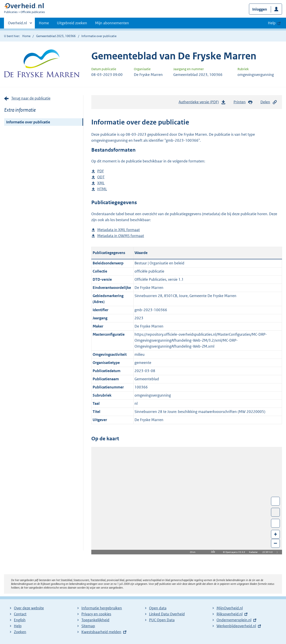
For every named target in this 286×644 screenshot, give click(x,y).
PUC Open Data (162, 620)
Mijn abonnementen (112, 23)
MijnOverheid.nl (230, 608)
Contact (20, 614)
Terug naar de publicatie (31, 98)
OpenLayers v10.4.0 (236, 552)
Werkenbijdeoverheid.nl (236, 626)
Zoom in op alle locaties (276, 523)
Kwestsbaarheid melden (101, 632)
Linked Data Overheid (167, 614)
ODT (101, 177)
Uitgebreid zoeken (72, 23)
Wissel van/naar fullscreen (276, 501)
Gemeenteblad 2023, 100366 (56, 36)
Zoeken (20, 632)
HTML (102, 189)
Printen (243, 102)
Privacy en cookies (96, 614)
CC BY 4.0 (269, 552)
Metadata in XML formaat (119, 230)
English (20, 620)
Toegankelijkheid (95, 620)
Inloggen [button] (260, 9)
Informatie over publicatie (28, 122)
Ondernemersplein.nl (234, 620)
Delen (269, 102)
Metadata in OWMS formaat (121, 236)
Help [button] (272, 23)
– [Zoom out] (275, 543)
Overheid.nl (17, 24)
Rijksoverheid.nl (230, 614)
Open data (158, 608)
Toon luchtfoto (276, 512)
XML (101, 183)
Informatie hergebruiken (102, 608)
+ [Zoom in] (276, 534)
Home (44, 23)
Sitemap (88, 626)
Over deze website (29, 608)
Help (18, 626)
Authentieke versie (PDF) (202, 103)
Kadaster (254, 552)
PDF (101, 171)
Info (213, 551)
